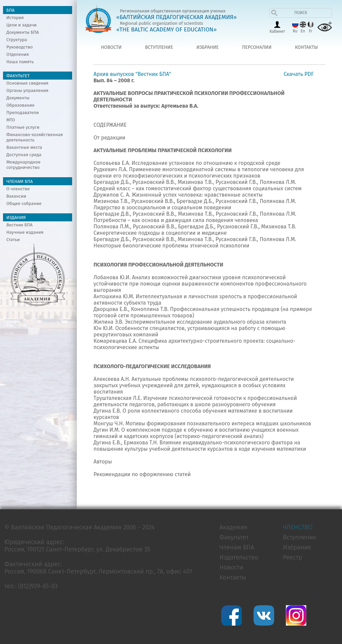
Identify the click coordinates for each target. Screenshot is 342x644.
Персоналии (257, 47)
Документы (18, 98)
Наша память (20, 62)
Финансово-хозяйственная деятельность (35, 137)
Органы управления (27, 91)
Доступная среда (24, 155)
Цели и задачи (22, 25)
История (15, 18)
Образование (20, 105)
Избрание (208, 47)
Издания (16, 218)
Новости (111, 47)
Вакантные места (24, 147)
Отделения (18, 55)
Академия (233, 527)
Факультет (18, 76)
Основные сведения (27, 83)
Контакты (306, 47)
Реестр (293, 557)
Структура (17, 40)
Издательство (239, 557)
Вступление (159, 47)
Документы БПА (23, 32)
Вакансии (16, 196)
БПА (10, 10)
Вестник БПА (19, 225)
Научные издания (25, 232)
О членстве (18, 189)
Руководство (20, 47)
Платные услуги (23, 127)
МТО (11, 120)
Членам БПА (20, 182)
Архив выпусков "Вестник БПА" (132, 74)
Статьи (13, 240)
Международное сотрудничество (23, 165)
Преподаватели (23, 113)
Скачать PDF (299, 74)
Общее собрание (24, 204)
